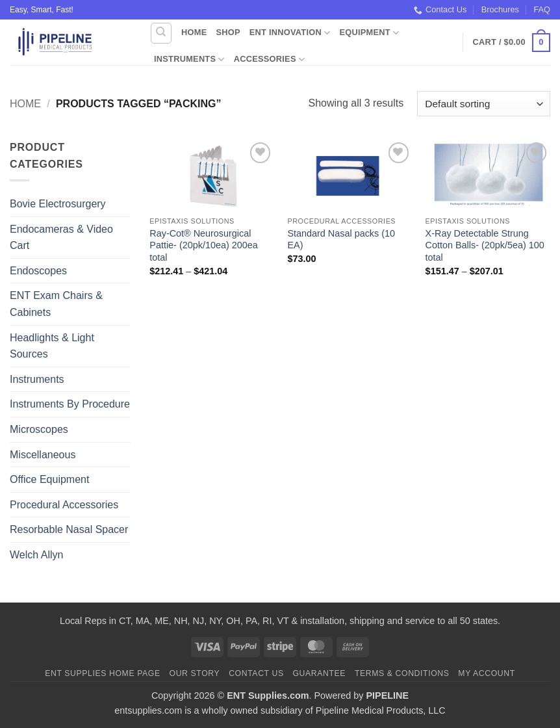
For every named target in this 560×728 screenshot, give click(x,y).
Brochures (500, 9)
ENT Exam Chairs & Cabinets (56, 304)
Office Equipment (49, 479)
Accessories (269, 59)
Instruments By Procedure (70, 404)
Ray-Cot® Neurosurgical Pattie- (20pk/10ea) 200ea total (203, 245)
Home (194, 32)
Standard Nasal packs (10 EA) (341, 240)
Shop (228, 32)
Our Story (195, 673)
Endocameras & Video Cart (61, 238)
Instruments (189, 59)
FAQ (542, 9)
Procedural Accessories (64, 505)
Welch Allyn (36, 555)
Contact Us (440, 10)
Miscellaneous (43, 455)
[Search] (161, 33)
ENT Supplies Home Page (103, 673)
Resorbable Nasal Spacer (69, 529)
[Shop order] (484, 104)
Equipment (369, 33)
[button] (512, 43)
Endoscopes (38, 271)
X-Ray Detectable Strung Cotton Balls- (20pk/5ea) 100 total (485, 245)
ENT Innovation (290, 33)
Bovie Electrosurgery (58, 204)
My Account (486, 673)
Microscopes (39, 429)
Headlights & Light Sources (52, 346)
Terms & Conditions (402, 673)
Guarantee (319, 673)
